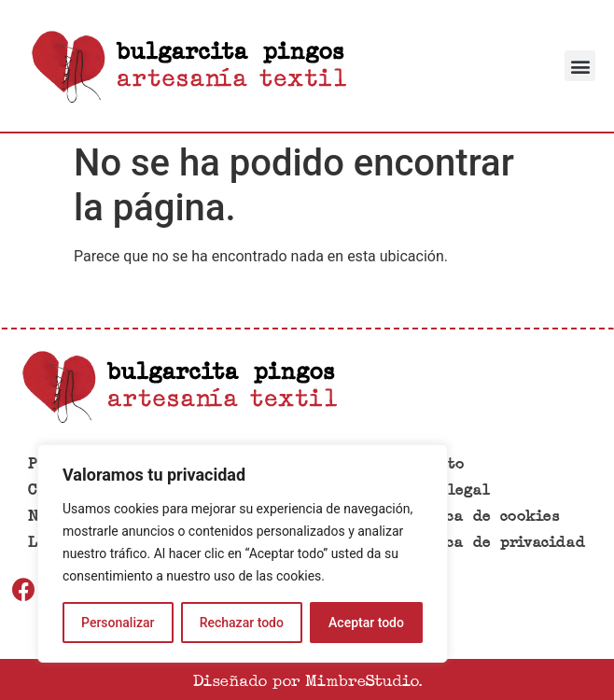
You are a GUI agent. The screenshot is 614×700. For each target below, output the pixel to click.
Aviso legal (443, 490)
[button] (580, 66)
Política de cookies (478, 517)
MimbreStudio (361, 679)
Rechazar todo (242, 623)
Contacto (430, 464)
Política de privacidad (491, 543)
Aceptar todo (366, 623)
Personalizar (118, 623)
